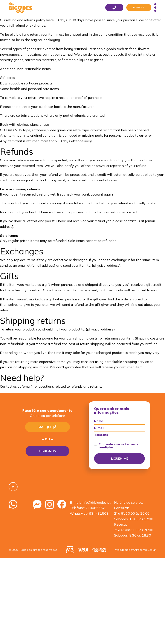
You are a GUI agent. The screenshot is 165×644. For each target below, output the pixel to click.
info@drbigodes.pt (96, 502)
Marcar (139, 7)
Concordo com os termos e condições (116, 446)
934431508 (99, 513)
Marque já (47, 427)
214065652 (95, 508)
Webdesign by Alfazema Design (136, 550)
